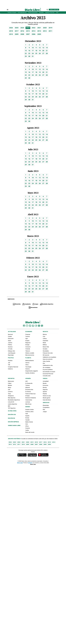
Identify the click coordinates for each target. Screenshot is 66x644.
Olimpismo (11, 396)
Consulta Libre (47, 376)
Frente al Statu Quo (30, 394)
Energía (27, 345)
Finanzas (28, 334)
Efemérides (46, 405)
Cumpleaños (46, 407)
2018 (11, 31)
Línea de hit (11, 402)
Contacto (30, 463)
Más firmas (28, 404)
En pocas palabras (48, 370)
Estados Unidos (30, 410)
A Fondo (10, 349)
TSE (9, 365)
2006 (34, 34)
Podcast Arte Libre (48, 353)
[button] (47, 10)
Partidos (10, 361)
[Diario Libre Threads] (39, 326)
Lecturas (28, 402)
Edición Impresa (13, 422)
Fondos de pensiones (33, 13)
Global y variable (30, 353)
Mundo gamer (47, 398)
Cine (44, 336)
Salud (9, 341)
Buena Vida (46, 347)
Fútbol (10, 383)
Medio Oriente (29, 422)
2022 (34, 28)
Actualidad (12, 332)
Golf (9, 390)
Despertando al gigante (32, 371)
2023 (28, 28)
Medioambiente (30, 361)
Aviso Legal (20, 463)
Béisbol (10, 385)
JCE (9, 363)
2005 (39, 34)
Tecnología (28, 367)
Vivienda (28, 349)
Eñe (44, 363)
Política (10, 345)
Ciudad (10, 336)
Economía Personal (48, 374)
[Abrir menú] (8, 10)
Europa (27, 418)
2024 (22, 28)
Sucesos (10, 347)
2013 (39, 31)
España (27, 416)
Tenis (9, 394)
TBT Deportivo (12, 408)
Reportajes (11, 355)
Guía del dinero (47, 400)
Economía (29, 332)
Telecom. (28, 351)
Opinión (28, 378)
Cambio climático (30, 373)
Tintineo (28, 385)
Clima (27, 365)
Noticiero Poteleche (31, 398)
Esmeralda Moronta (22, 13)
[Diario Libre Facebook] (24, 326)
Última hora (12, 411)
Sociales (45, 349)
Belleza (45, 345)
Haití (27, 414)
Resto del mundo (30, 432)
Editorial (28, 388)
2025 (17, 28)
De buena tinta (29, 390)
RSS (44, 410)
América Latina (29, 412)
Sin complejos (47, 368)
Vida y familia (46, 361)
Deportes (11, 378)
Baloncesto (11, 381)
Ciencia (27, 363)
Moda (44, 343)
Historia (27, 369)
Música (45, 334)
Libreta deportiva (12, 404)
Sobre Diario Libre (14, 425)
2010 (11, 34)
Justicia (10, 343)
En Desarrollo (29, 383)
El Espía (27, 396)
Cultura (45, 339)
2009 (17, 34)
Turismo (28, 336)
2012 (45, 31)
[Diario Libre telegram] (36, 326)
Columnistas (29, 400)
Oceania (28, 428)
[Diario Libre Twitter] (30, 326)
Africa (27, 426)
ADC (27, 381)
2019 (50, 28)
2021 (39, 28)
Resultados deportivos (14, 400)
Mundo (28, 407)
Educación (11, 339)
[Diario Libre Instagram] (27, 326)
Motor (10, 388)
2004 (49, 444)
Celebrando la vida (48, 365)
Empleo (27, 341)
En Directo (28, 392)
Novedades (46, 351)
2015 (28, 31)
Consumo (28, 347)
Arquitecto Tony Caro (50, 13)
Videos (45, 378)
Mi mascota (46, 355)
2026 (11, 28)
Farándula (45, 341)
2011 (50, 31)
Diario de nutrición (48, 359)
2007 (28, 34)
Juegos (45, 412)
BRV (9, 406)
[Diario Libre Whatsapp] (42, 326)
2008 (22, 34)
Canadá (27, 420)
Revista (45, 332)
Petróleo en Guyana (12, 13)
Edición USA (12, 415)
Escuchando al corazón (49, 372)
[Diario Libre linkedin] (33, 326)
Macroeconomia (30, 355)
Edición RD (11, 418)
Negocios (28, 343)
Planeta (28, 358)
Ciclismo (10, 392)
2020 (45, 28)
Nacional (10, 334)
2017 (17, 31)
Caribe (27, 430)
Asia (27, 424)
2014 (34, 31)
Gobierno (10, 369)
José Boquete (12, 353)
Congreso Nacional (13, 367)
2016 (22, 31)
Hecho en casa (47, 396)
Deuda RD (41, 13)
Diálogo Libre (11, 351)
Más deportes (12, 398)
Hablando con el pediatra (49, 357)
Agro (27, 339)
